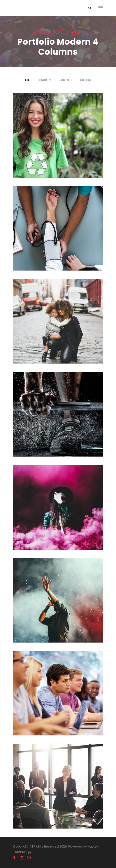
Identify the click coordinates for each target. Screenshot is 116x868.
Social (86, 80)
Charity (44, 80)
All (27, 80)
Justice (66, 80)
